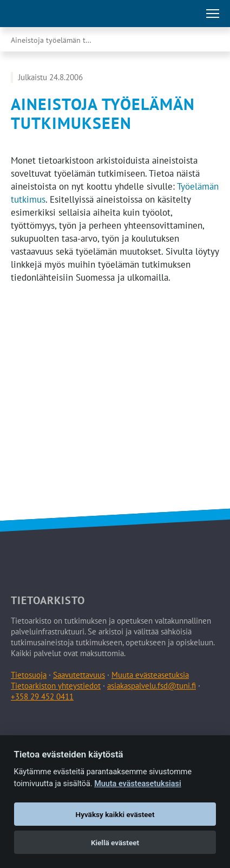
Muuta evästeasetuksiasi (138, 784)
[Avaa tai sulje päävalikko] (213, 14)
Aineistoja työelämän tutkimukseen (62, 40)
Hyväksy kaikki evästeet (115, 814)
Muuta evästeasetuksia (150, 675)
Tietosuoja (29, 675)
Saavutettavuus (79, 675)
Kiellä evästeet (115, 843)
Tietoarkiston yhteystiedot (56, 686)
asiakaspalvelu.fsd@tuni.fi (152, 686)
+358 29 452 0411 (42, 697)
